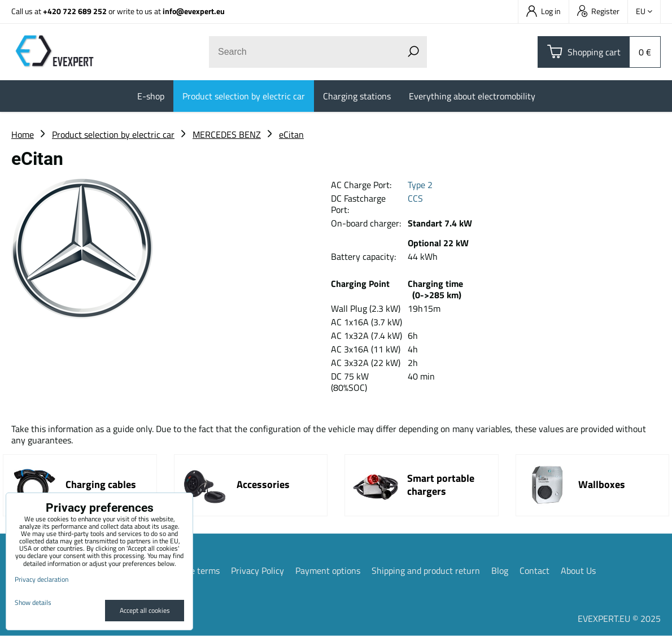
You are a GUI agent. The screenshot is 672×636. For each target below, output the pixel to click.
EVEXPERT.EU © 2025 (619, 618)
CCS (415, 198)
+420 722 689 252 (75, 11)
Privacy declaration (42, 579)
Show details (33, 602)
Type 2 (420, 185)
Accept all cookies (145, 610)
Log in (544, 11)
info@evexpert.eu (194, 11)
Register (598, 11)
